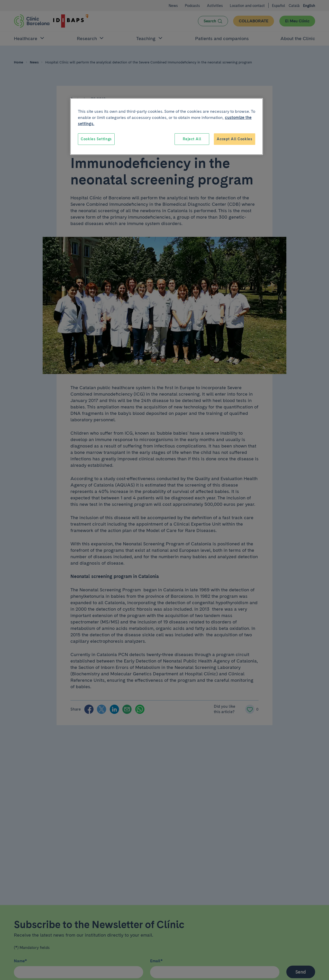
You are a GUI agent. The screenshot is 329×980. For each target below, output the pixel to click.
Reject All (192, 139)
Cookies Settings (96, 139)
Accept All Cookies (235, 139)
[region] (167, 127)
